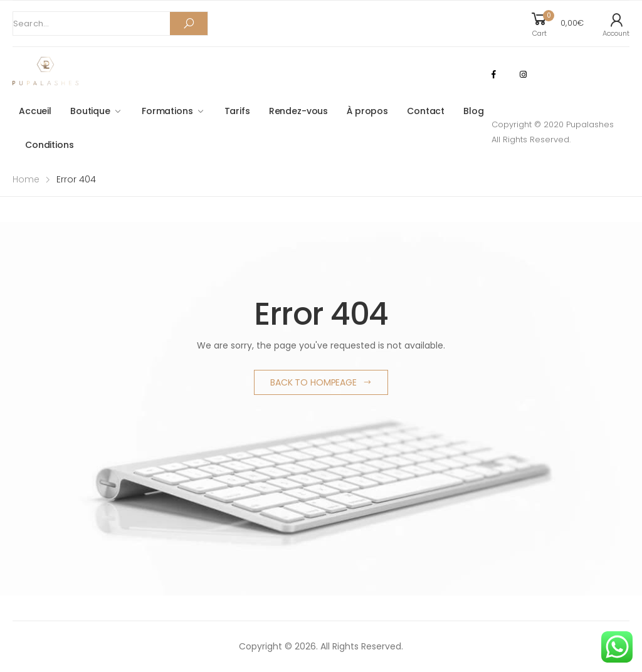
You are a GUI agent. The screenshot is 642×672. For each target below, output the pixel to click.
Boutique (90, 111)
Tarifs (237, 111)
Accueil (35, 111)
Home (26, 179)
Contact (426, 111)
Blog (473, 111)
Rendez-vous (298, 111)
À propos (367, 111)
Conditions (50, 145)
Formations (167, 111)
